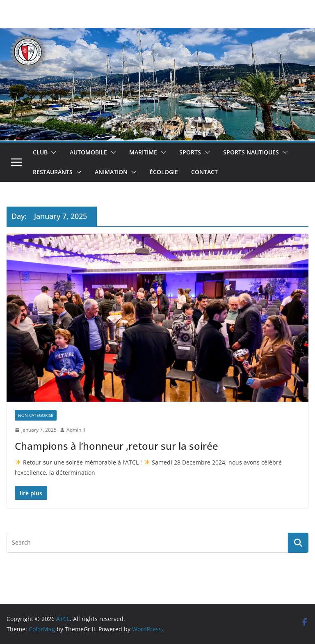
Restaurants (53, 172)
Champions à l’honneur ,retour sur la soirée (116, 446)
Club (40, 152)
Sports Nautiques (251, 152)
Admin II (76, 430)
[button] (52, 152)
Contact (204, 172)
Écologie (164, 172)
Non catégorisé (36, 415)
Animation (111, 172)
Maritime (143, 152)
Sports (190, 152)
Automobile (88, 152)
